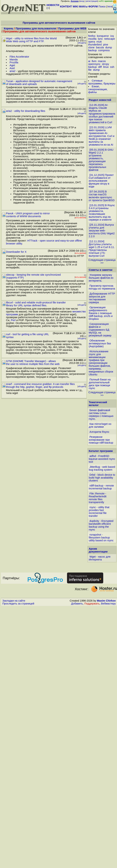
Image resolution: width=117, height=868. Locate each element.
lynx (100, 39)
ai (89, 61)
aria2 (13, 71)
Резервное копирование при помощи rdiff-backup (101, 440)
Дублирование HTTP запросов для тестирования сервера (102, 298)
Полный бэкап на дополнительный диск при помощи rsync (100, 384)
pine (106, 45)
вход (82, 1)
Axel (12, 68)
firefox (92, 36)
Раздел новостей (100, 100)
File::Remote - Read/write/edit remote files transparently (98, 498)
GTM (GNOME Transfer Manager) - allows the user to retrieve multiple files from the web (33, 363)
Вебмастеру (108, 604)
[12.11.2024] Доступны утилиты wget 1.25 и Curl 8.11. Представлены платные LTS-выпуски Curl (102, 249)
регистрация (92, 1)
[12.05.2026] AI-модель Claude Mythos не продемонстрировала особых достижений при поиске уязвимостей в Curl (102, 114)
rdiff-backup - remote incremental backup (101, 487)
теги (110, 6)
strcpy (105, 64)
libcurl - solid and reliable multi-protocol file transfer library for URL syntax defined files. (36, 304)
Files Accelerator (19, 57)
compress (104, 50)
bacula (100, 47)
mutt (99, 42)
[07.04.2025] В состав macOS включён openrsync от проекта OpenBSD (102, 196)
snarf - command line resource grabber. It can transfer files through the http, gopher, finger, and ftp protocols (40, 385)
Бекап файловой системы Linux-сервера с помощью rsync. (101, 415)
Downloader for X (16, 252)
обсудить (82, 43)
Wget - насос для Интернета (100, 558)
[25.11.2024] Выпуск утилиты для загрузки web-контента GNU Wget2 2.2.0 (102, 231)
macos (102, 61)
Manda (14, 60)
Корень (9, 29)
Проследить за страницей (18, 604)
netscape (109, 39)
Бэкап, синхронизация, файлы (98, 89)
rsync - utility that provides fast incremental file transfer (99, 512)
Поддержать (92, 604)
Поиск (102, 6)
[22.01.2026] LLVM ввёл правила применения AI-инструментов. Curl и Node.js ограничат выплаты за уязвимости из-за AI (102, 136)
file (90, 70)
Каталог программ (101, 451)
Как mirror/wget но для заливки (100, 425)
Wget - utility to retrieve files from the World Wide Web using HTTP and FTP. (31, 40)
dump (109, 47)
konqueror (103, 36)
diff (100, 67)
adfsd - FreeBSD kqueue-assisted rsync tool (102, 459)
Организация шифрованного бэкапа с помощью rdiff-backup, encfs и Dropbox (101, 313)
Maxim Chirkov (106, 601)
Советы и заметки (101, 270)
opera (92, 42)
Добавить (77, 604)
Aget (12, 65)
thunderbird (95, 45)
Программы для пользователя (36, 29)
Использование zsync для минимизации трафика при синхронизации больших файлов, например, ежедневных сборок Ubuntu (101, 363)
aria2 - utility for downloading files (26, 111)
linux (106, 67)
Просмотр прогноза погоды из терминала (102, 287)
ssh (112, 67)
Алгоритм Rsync (99, 432)
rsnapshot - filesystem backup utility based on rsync (101, 538)
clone (91, 47)
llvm (94, 61)
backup (92, 50)
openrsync (94, 64)
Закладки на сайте (14, 601)
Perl (13, 320)
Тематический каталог (98, 404)
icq (112, 36)
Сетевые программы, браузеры (102, 82)
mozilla (92, 39)
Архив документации (98, 550)
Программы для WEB (72, 29)
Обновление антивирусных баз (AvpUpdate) (100, 343)
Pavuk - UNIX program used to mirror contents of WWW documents (28, 215)
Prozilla (14, 62)
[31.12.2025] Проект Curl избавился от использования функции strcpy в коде (101, 181)
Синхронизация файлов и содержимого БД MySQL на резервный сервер (100, 330)
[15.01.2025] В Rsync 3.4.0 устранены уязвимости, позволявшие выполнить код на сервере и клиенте (102, 212)
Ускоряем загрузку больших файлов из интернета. (101, 278)
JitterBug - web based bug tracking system (102, 468)
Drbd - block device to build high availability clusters (102, 478)
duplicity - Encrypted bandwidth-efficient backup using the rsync (101, 525)
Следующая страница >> (102, 261)
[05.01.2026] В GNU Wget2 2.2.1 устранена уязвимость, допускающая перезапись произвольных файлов (101, 160)
